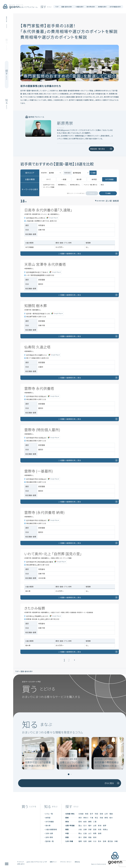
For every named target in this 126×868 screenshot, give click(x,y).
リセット (92, 193)
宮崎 (105, 841)
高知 (95, 837)
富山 (80, 825)
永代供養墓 (50, 821)
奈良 (100, 829)
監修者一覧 (50, 841)
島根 (100, 833)
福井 (90, 825)
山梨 (95, 825)
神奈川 (86, 817)
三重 (95, 821)
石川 (85, 825)
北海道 (81, 813)
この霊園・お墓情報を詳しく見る (88, 253)
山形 (106, 813)
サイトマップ (20, 861)
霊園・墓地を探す (27, 671)
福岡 (80, 841)
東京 (80, 817)
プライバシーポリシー (66, 861)
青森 (87, 813)
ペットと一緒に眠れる (89, 184)
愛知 (80, 821)
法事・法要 (49, 833)
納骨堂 (48, 817)
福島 (111, 813)
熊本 (100, 841)
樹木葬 (48, 825)
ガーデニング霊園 (48, 186)
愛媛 (85, 837)
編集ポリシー (54, 861)
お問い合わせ (21, 863)
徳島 (90, 837)
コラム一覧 (49, 813)
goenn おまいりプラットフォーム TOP (37, 861)
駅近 (101, 184)
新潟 (100, 825)
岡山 (80, 833)
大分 (95, 841)
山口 (90, 833)
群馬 (106, 817)
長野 (105, 825)
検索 (94, 172)
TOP (57, 7)
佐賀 (85, 841)
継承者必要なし (74, 184)
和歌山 (105, 829)
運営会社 (77, 861)
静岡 (90, 821)
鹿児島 (110, 841)
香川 (80, 837)
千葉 (92, 817)
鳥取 (95, 833)
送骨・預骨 (49, 837)
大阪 (80, 829)
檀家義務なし (61, 184)
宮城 (101, 813)
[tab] (69, 774)
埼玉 (96, 817)
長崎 (90, 841)
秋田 (96, 813)
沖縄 (116, 841)
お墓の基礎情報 (51, 829)
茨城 (101, 817)
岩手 (92, 813)
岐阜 (85, 821)
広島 (85, 833)
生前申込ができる (48, 184)
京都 (90, 829)
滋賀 (95, 829)
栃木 (111, 817)
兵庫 (85, 829)
